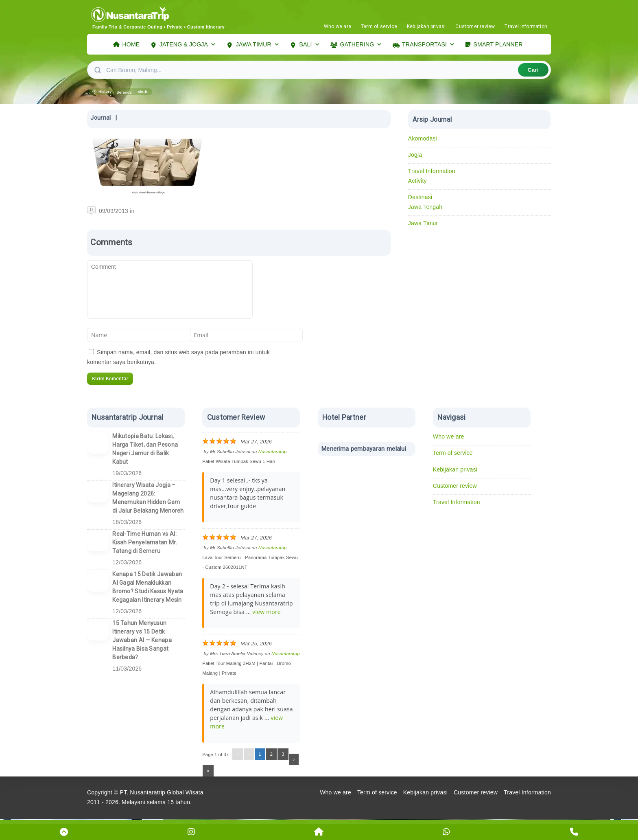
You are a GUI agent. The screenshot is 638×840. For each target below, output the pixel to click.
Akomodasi (423, 140)
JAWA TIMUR (258, 45)
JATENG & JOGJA (188, 45)
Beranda (124, 94)
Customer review (475, 26)
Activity (417, 183)
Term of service (379, 26)
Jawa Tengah (425, 209)
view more (267, 614)
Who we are (338, 26)
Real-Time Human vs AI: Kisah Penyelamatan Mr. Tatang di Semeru (145, 544)
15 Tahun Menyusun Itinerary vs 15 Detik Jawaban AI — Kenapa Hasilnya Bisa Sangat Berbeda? (142, 642)
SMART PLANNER (498, 45)
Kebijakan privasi (426, 26)
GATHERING (361, 45)
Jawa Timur (423, 225)
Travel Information (526, 26)
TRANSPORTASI (428, 45)
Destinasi (420, 199)
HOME (131, 45)
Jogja (415, 157)
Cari (533, 72)
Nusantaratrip (273, 454)
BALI (310, 45)
